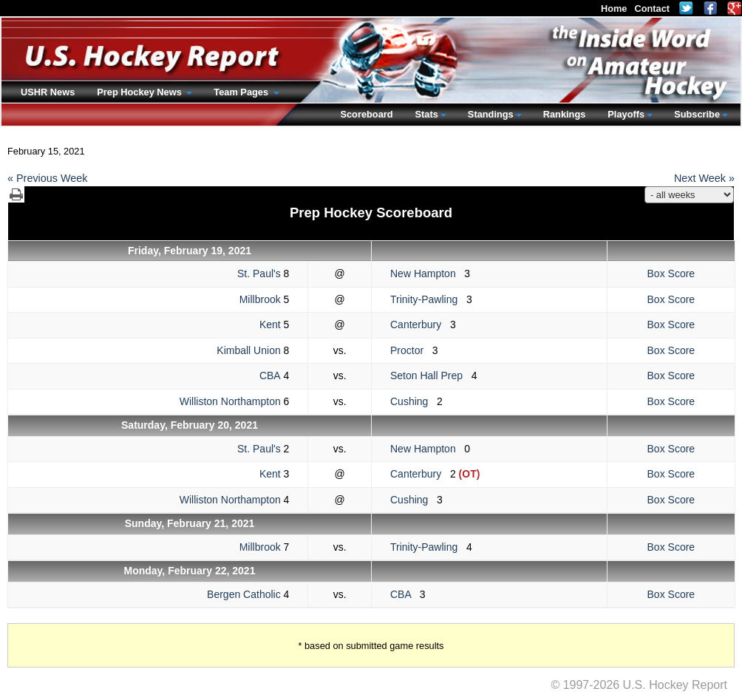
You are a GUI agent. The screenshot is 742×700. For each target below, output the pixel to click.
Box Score (671, 273)
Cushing (413, 401)
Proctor (411, 350)
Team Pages (242, 92)
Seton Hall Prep (431, 376)
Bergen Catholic (244, 594)
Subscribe (697, 114)
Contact (652, 9)
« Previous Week (48, 178)
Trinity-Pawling (428, 299)
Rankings (565, 114)
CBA (270, 376)
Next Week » (704, 178)
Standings (491, 114)
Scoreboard (366, 114)
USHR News (48, 92)
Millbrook (260, 299)
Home (614, 9)
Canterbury (420, 324)
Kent (270, 324)
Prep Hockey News (140, 92)
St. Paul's (259, 273)
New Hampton (427, 273)
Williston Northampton (230, 401)
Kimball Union (248, 350)
